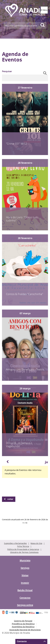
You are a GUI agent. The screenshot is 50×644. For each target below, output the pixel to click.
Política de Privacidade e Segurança (23, 549)
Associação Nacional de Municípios (25, 630)
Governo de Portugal (23, 621)
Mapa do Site (36, 543)
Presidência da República (23, 624)
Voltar (10, 499)
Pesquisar (7, 71)
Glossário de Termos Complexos (24, 552)
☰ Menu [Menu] (44, 10)
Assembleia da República (23, 627)
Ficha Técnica (23, 546)
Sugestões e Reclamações (15, 543)
